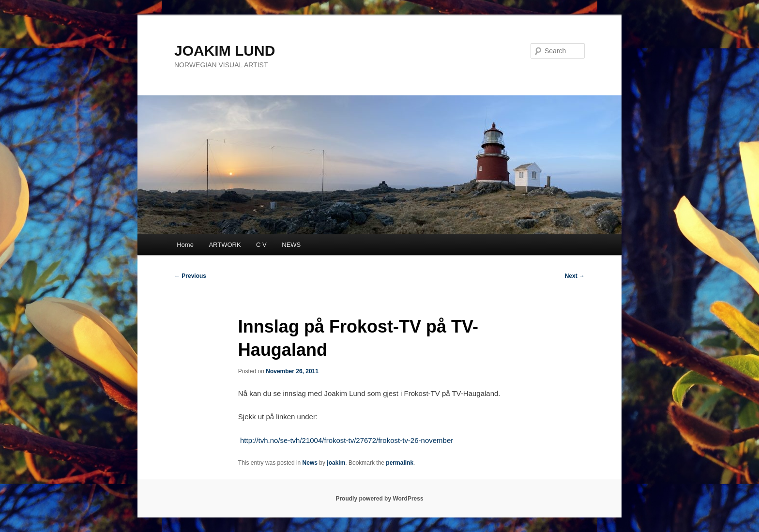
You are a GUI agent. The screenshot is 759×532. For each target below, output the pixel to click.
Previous (190, 276)
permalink (400, 463)
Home (185, 245)
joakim (336, 463)
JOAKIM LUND (225, 51)
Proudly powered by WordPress (379, 499)
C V (261, 245)
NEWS (291, 245)
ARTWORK (225, 245)
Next (575, 276)
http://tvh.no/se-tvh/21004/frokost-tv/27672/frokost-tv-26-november (347, 440)
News (310, 463)
